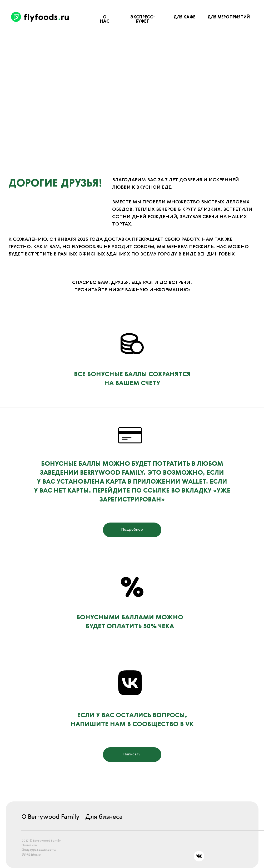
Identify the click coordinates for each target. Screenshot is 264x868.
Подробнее (132, 530)
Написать (132, 754)
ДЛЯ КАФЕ (184, 17)
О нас (105, 19)
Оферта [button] (28, 854)
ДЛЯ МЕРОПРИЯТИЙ (229, 17)
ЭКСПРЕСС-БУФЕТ (143, 19)
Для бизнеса (104, 817)
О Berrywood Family (51, 817)
